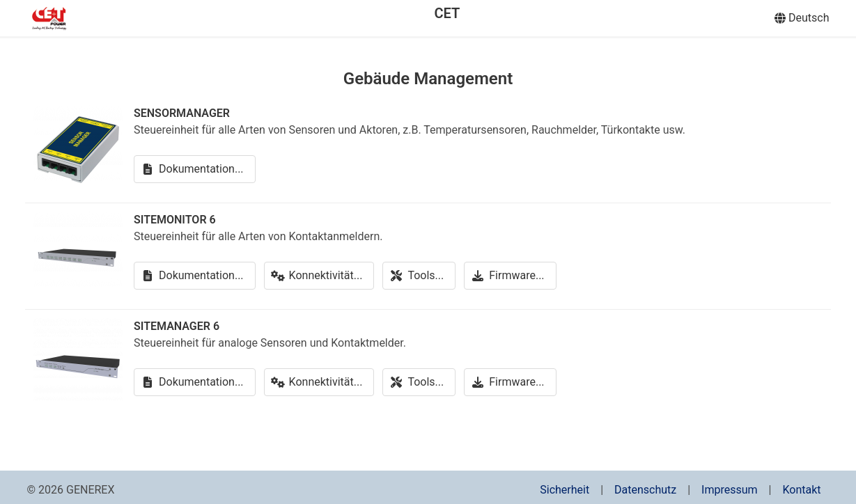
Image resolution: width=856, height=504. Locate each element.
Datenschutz (645, 490)
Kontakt (801, 490)
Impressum (730, 490)
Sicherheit (565, 490)
